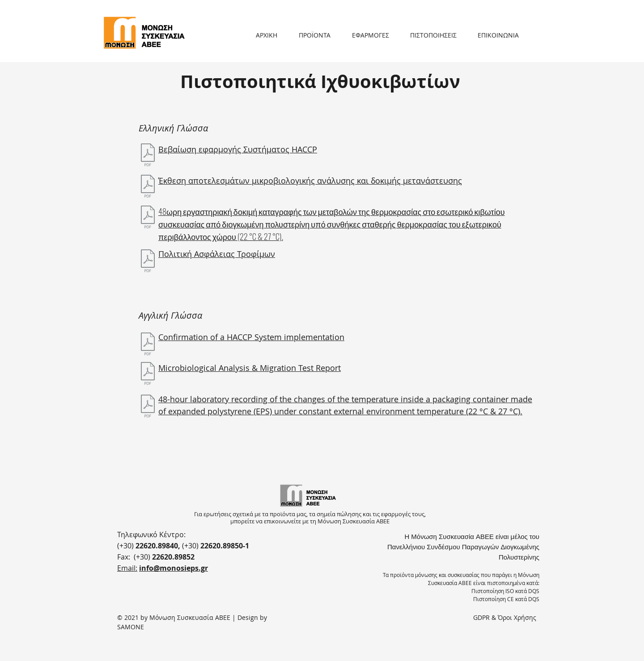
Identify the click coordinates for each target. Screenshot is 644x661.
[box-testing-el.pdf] (148, 218)
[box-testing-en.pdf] (148, 407)
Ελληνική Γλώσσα (173, 128)
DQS (534, 591)
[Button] (144, 34)
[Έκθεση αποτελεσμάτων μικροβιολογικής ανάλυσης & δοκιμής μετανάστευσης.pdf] (148, 187)
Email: (127, 568)
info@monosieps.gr (174, 568)
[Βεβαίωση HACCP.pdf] (148, 156)
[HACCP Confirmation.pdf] (148, 345)
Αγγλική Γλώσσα (170, 315)
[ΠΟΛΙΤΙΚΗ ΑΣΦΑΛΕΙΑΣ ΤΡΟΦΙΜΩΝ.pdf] (148, 262)
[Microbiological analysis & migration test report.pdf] (148, 375)
